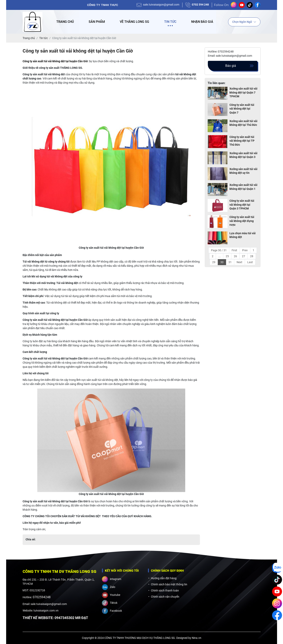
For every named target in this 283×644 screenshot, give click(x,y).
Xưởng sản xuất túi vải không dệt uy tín (243, 171)
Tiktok (110, 603)
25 (227, 256)
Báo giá (231, 66)
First (234, 250)
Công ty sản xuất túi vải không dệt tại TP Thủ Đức (242, 141)
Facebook (112, 611)
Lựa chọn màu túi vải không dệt (243, 235)
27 (244, 256)
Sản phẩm (97, 22)
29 (214, 262)
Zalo (109, 587)
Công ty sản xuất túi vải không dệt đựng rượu (242, 221)
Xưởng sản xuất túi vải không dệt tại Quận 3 (243, 155)
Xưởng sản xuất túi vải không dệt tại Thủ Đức (243, 123)
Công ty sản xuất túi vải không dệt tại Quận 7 (242, 109)
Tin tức (170, 22)
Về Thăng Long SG (134, 22)
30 (222, 262)
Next (239, 262)
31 (230, 262)
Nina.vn (197, 638)
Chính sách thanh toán (165, 590)
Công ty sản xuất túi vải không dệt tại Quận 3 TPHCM (242, 205)
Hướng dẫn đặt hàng (164, 578)
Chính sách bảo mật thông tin (169, 584)
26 (235, 256)
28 (252, 256)
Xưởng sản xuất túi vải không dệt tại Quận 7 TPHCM (243, 92)
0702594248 (42, 597)
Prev (245, 250)
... (220, 256)
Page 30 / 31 (219, 250)
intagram (112, 579)
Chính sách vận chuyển (165, 597)
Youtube (111, 595)
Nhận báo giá (202, 22)
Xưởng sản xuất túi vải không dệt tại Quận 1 (243, 187)
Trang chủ (65, 22)
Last (250, 262)
